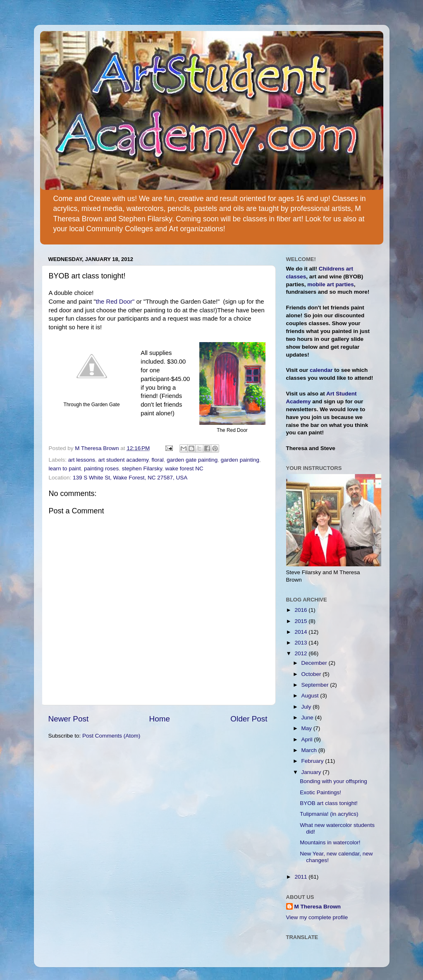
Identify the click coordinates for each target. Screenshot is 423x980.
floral (157, 460)
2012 (301, 653)
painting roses (101, 468)
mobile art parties (331, 284)
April (308, 739)
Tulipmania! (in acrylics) (329, 814)
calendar (321, 370)
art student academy (123, 460)
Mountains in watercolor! (330, 842)
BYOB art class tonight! (329, 803)
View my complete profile (317, 917)
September (316, 685)
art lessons (82, 460)
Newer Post (69, 719)
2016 (301, 610)
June (308, 718)
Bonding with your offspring (333, 781)
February (313, 761)
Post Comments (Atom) (111, 736)
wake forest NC (184, 468)
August (311, 696)
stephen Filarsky (142, 468)
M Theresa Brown (318, 907)
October (312, 674)
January (312, 772)
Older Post (249, 719)
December (315, 663)
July (307, 707)
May (307, 728)
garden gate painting (192, 460)
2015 (301, 621)
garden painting (240, 460)
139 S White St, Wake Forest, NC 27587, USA (130, 478)
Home (160, 719)
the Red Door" (115, 302)
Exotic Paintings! (320, 792)
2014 (301, 632)
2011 (301, 877)
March (310, 750)
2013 (301, 643)
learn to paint (65, 468)
